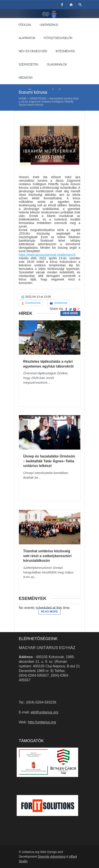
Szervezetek (29, 64)
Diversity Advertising (52, 857)
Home (23, 99)
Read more (49, 611)
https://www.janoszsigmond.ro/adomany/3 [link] (47, 255)
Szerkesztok (33, 303)
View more (70, 313)
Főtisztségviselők (58, 38)
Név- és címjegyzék (33, 51)
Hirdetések (38, 99)
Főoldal (25, 25)
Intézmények (65, 51)
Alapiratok (27, 38)
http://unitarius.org (42, 722)
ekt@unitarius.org (45, 712)
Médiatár (26, 78)
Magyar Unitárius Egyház (47, 648)
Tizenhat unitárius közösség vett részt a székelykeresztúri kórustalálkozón (48, 556)
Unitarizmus (49, 25)
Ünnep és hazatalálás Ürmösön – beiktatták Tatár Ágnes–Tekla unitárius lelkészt (49, 461)
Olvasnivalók (57, 64)
